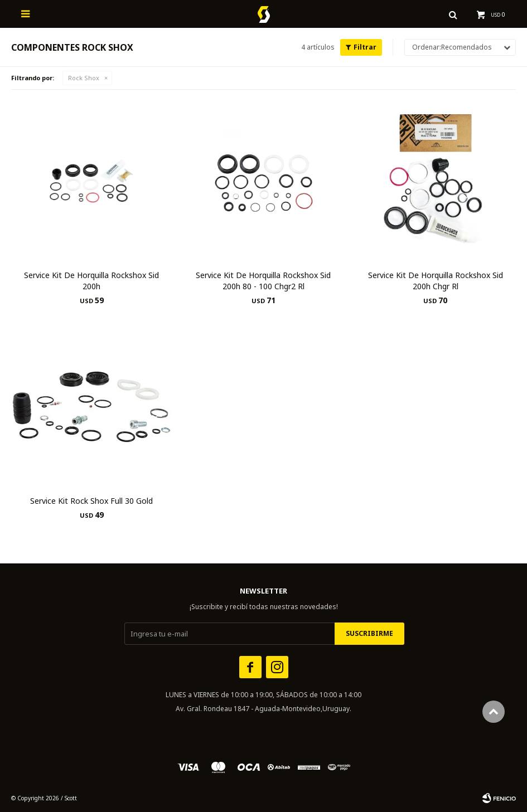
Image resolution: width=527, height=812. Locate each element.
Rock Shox (84, 78)
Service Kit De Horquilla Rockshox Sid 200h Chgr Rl (436, 281)
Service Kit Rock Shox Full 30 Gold (91, 501)
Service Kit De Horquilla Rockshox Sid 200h (91, 281)
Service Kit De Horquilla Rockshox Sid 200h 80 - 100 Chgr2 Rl (263, 281)
